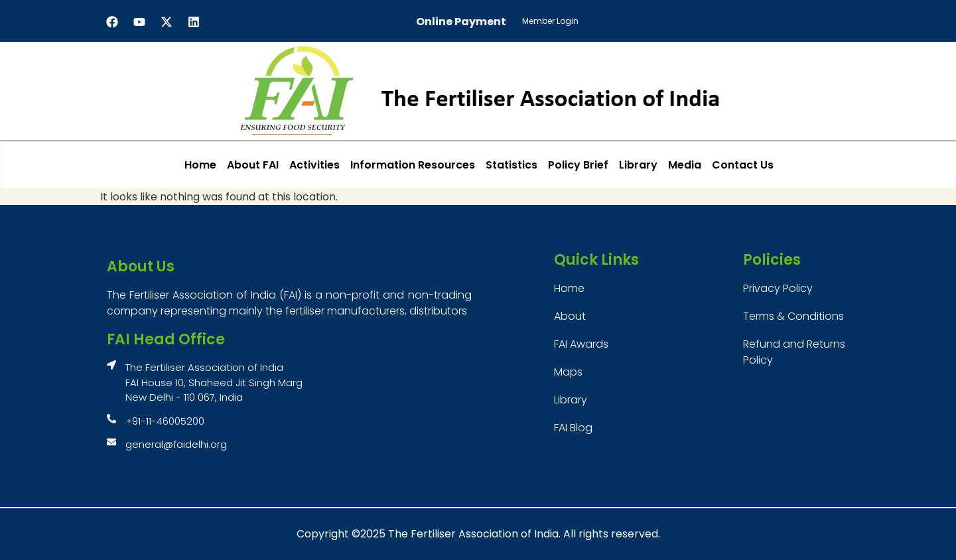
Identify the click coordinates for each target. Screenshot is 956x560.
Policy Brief (578, 165)
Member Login (550, 21)
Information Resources (413, 165)
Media (685, 165)
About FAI (253, 165)
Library (638, 165)
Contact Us (743, 165)
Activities (314, 165)
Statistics (512, 165)
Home (200, 165)
